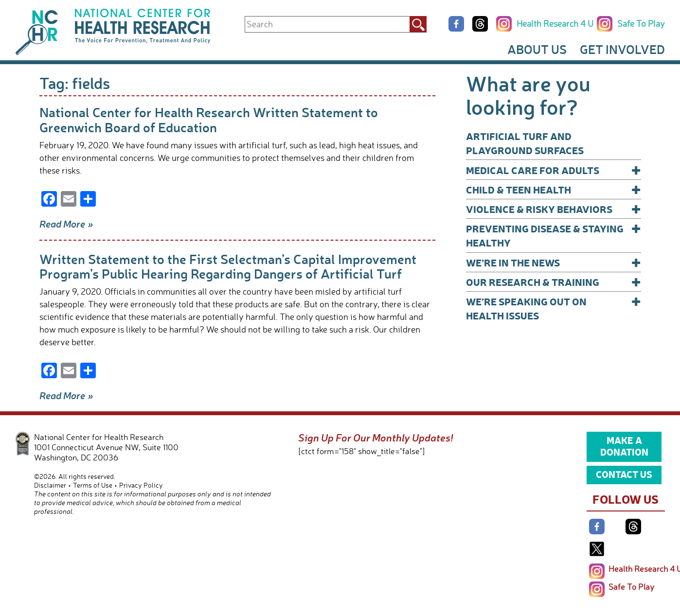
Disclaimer (50, 485)
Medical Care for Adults (554, 170)
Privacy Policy (141, 485)
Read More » (66, 224)
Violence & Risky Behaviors (554, 209)
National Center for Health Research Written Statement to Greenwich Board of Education (209, 119)
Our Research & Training (554, 282)
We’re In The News (554, 262)
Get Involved (622, 49)
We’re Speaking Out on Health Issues (554, 308)
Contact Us (624, 474)
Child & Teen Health (554, 189)
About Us (537, 49)
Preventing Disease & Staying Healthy (554, 235)
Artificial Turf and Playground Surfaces (525, 143)
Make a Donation (624, 446)
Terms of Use (93, 485)
